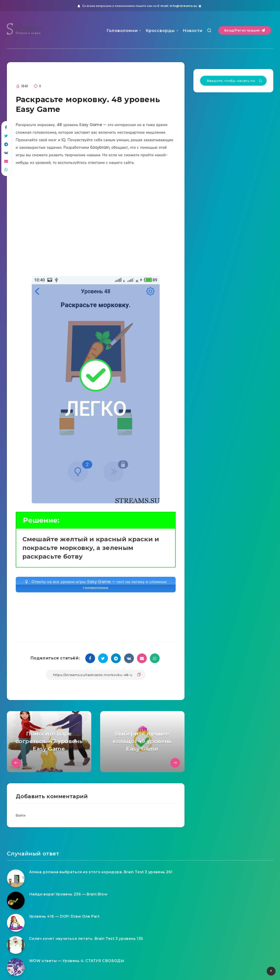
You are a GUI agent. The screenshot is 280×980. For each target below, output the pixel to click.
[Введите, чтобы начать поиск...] (233, 81)
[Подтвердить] (260, 81)
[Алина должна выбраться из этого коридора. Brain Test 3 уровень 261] (16, 878)
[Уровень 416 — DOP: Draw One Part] (16, 923)
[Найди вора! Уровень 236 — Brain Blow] (16, 901)
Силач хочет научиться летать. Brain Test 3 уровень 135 (86, 939)
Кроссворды (160, 31)
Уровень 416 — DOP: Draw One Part (64, 916)
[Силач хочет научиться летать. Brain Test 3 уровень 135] (16, 945)
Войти (21, 815)
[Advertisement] (96, 220)
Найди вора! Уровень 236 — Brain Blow (68, 894)
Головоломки (122, 31)
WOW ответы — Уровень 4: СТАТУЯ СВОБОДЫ (77, 961)
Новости (193, 31)
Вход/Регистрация (245, 30)
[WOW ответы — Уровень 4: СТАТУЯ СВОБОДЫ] (16, 967)
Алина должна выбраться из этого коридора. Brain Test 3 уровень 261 (101, 872)
